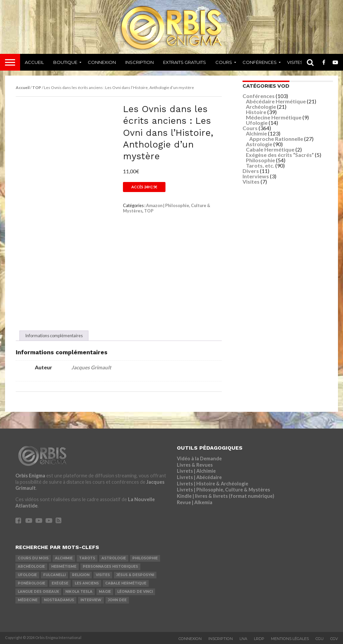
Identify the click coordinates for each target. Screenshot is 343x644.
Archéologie (261, 107)
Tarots (87, 558)
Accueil (34, 62)
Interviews (256, 176)
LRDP (259, 639)
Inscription (140, 62)
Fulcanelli (54, 575)
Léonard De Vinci (135, 592)
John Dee (117, 600)
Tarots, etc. (260, 165)
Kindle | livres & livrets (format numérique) (226, 496)
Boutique (65, 62)
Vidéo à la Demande (199, 458)
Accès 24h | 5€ (144, 187)
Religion (81, 575)
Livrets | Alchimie (196, 471)
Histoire (256, 112)
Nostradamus (59, 600)
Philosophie (260, 160)
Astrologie (259, 144)
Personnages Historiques (110, 567)
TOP (37, 87)
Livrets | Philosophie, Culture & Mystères (223, 490)
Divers (251, 171)
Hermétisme (64, 567)
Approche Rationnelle (276, 139)
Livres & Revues (195, 465)
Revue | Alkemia (195, 502)
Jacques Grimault (91, 367)
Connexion (102, 62)
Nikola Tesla (79, 592)
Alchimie (256, 133)
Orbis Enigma (30, 476)
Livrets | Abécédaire (199, 477)
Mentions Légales (290, 639)
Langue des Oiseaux (38, 592)
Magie (105, 592)
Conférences (260, 62)
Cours (224, 62)
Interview (91, 600)
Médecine (28, 600)
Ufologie (257, 123)
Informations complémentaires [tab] (54, 336)
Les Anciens (87, 583)
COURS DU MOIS (33, 558)
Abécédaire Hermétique (276, 101)
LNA (243, 639)
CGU (320, 639)
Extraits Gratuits (185, 62)
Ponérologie (31, 583)
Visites (295, 62)
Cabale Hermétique (270, 149)
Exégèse (60, 583)
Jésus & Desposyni (135, 575)
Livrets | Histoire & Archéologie (213, 484)
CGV (334, 639)
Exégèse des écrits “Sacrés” (280, 155)
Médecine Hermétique (274, 117)
